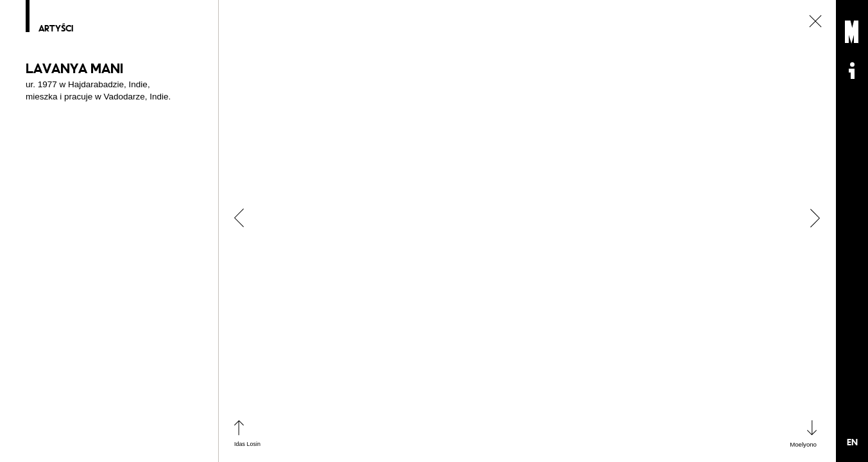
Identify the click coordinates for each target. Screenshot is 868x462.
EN (852, 442)
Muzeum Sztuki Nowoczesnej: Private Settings (852, 32)
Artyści (56, 29)
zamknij (815, 21)
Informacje (852, 71)
